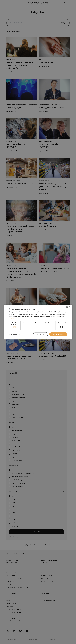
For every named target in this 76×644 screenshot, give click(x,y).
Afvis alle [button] (40, 334)
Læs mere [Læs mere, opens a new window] (12, 318)
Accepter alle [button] (58, 334)
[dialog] (38, 322)
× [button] (69, 307)
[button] (14, 334)
